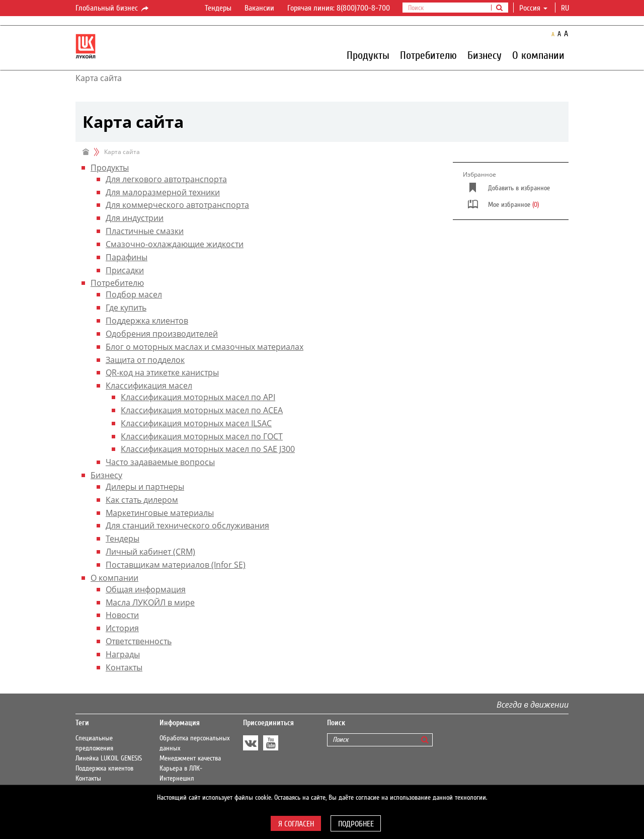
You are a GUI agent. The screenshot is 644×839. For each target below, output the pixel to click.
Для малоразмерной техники (163, 192)
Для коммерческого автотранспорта (177, 205)
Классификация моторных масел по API (198, 397)
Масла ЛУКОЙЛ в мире (150, 602)
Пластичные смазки (145, 231)
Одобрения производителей (162, 334)
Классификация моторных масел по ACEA (202, 410)
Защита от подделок (145, 360)
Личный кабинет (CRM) (150, 552)
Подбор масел (134, 294)
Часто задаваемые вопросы (160, 462)
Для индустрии (135, 218)
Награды (123, 654)
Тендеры (218, 8)
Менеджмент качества (190, 758)
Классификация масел (149, 386)
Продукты (368, 55)
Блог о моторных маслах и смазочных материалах (205, 347)
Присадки (125, 270)
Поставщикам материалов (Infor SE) (176, 565)
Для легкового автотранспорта (166, 179)
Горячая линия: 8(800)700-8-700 (339, 8)
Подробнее (356, 824)
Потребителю (428, 55)
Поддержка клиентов (147, 321)
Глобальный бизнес (113, 9)
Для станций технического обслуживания (187, 525)
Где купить (126, 308)
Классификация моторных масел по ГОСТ (202, 436)
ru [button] (566, 8)
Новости (122, 615)
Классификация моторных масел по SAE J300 (208, 449)
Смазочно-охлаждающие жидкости (175, 244)
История (122, 628)
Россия (533, 8)
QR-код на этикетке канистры (162, 372)
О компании (538, 55)
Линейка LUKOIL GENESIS (109, 758)
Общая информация (146, 589)
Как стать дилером (142, 500)
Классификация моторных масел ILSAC (196, 423)
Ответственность (139, 641)
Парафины (127, 257)
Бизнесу (485, 55)
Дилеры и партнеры (145, 487)
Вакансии (259, 8)
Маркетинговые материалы (160, 513)
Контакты (124, 667)
